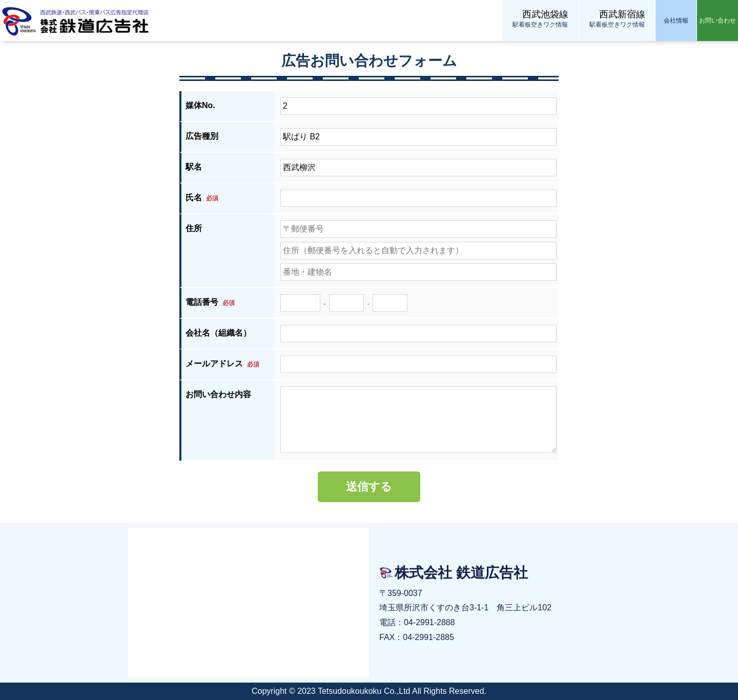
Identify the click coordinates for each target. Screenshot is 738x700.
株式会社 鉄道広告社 (77, 20)
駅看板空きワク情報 (540, 18)
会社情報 (676, 20)
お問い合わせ (717, 20)
